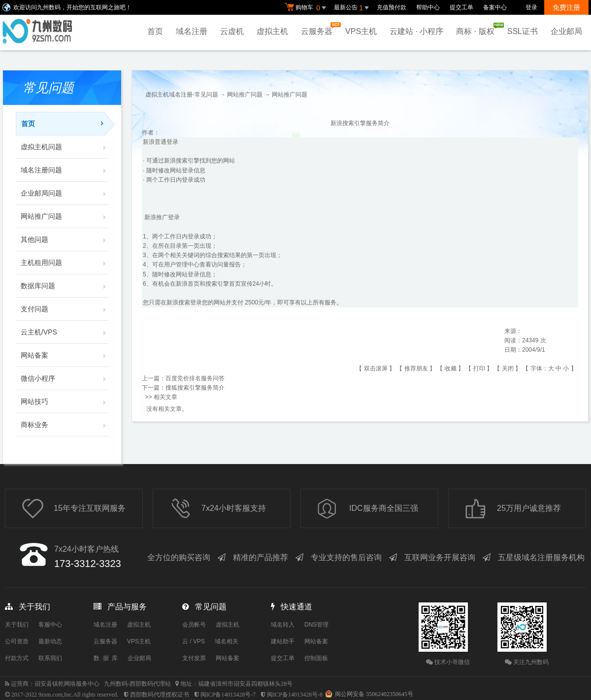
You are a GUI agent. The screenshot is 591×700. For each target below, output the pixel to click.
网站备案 (65, 355)
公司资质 (17, 641)
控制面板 (316, 658)
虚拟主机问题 (65, 147)
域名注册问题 (65, 170)
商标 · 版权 (477, 29)
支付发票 (194, 658)
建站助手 (283, 641)
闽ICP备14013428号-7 (228, 695)
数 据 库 (106, 658)
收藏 (451, 368)
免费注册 (566, 7)
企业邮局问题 (65, 193)
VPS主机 (361, 31)
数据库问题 (65, 286)
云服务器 (319, 29)
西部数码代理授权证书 (160, 695)
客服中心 (50, 625)
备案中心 (495, 7)
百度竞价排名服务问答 (195, 378)
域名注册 (192, 31)
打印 (479, 368)
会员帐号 (194, 625)
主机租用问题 (65, 263)
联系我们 (50, 658)
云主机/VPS (65, 332)
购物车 (307, 8)
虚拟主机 (272, 31)
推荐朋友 (416, 368)
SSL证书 (523, 31)
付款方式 (17, 658)
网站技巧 (65, 401)
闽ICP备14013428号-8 (295, 695)
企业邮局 (566, 31)
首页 (155, 31)
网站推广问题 (65, 216)
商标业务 (65, 425)
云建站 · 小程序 (416, 31)
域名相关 (227, 641)
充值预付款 (392, 7)
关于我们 (17, 625)
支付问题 (65, 309)
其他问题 (65, 239)
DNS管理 (316, 625)
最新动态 (50, 641)
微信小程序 (65, 378)
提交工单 (461, 7)
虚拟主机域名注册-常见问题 (182, 95)
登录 (531, 7)
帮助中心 (428, 7)
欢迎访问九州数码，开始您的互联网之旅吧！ (72, 7)
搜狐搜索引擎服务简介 (195, 388)
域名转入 (283, 625)
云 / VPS (194, 641)
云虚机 (232, 31)
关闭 (508, 368)
